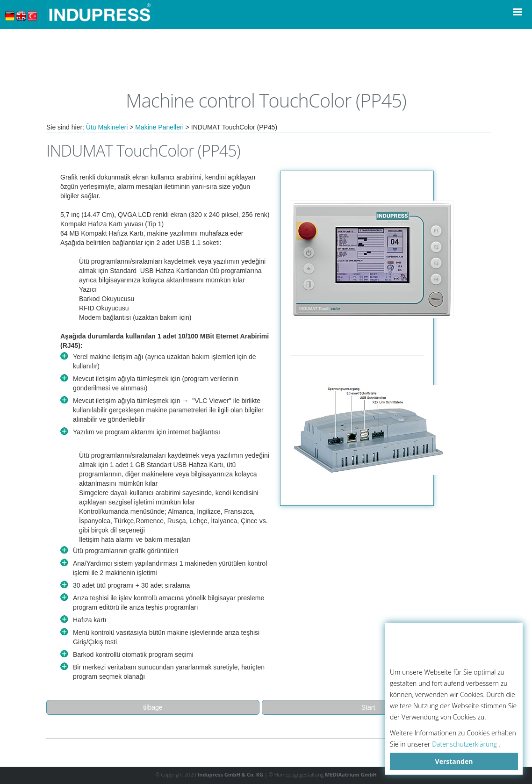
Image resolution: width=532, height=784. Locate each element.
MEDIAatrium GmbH (351, 774)
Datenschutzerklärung (464, 744)
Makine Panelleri (159, 127)
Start (368, 707)
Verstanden (454, 761)
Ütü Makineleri (107, 127)
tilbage (153, 707)
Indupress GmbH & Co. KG (231, 774)
